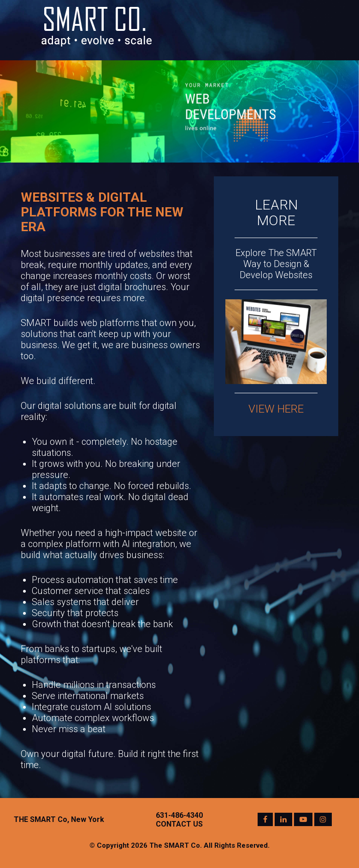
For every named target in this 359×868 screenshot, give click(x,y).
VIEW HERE (276, 409)
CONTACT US (179, 824)
